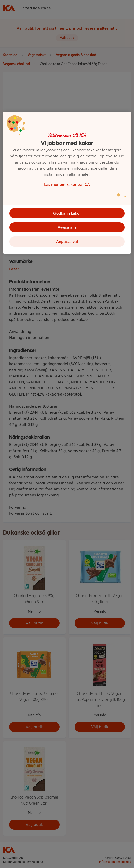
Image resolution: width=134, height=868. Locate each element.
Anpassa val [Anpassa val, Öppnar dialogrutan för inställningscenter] (67, 241)
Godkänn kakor (67, 213)
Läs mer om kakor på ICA (67, 184)
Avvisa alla (67, 227)
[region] (67, 183)
